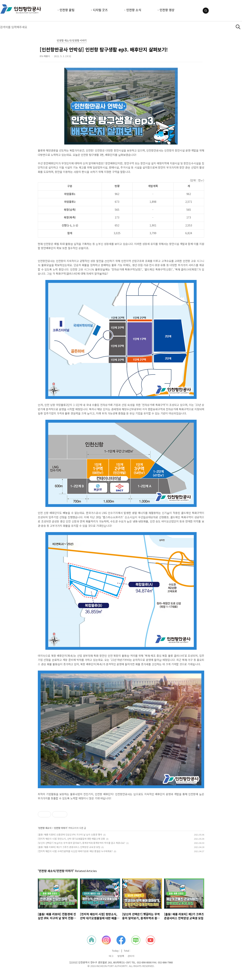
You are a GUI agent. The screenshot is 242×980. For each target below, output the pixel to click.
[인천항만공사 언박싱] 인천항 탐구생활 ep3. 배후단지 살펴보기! (104, 49)
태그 (111, 956)
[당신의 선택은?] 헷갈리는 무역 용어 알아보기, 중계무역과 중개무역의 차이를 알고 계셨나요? (81, 843)
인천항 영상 (167, 10)
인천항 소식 (134, 10)
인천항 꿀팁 (67, 10)
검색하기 (238, 27)
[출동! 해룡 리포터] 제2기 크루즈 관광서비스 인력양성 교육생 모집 (69, 847)
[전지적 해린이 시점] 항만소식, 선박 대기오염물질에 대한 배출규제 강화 (71, 839)
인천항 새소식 (45, 828)
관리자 (131, 956)
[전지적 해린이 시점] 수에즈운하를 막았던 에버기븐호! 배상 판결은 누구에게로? (75, 851)
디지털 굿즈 (100, 10)
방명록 (121, 956)
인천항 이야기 (61, 828)
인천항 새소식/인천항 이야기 (72, 41)
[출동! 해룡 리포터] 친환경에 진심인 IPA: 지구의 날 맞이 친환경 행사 (70, 834)
